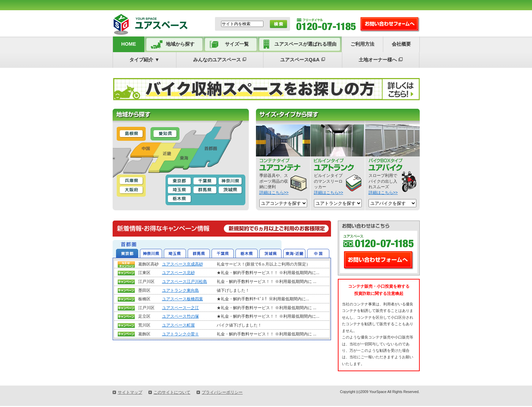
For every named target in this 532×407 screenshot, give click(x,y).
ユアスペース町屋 (178, 325)
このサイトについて (172, 392)
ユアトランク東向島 (181, 290)
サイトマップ (130, 392)
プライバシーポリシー (222, 392)
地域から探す (180, 44)
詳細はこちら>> (274, 193)
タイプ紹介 (144, 60)
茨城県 (270, 253)
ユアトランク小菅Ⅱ (181, 334)
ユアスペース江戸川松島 (185, 282)
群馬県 (199, 253)
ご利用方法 (362, 44)
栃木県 (247, 253)
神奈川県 (151, 253)
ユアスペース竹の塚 (181, 316)
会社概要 (401, 44)
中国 (318, 253)
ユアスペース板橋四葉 (183, 299)
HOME (128, 44)
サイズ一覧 (237, 44)
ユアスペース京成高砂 (183, 264)
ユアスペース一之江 (181, 308)
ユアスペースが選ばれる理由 (305, 44)
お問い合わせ (390, 25)
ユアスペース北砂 (178, 273)
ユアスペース (158, 24)
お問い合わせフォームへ (379, 260)
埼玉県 (175, 253)
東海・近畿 (294, 253)
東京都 (127, 253)
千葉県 (223, 253)
